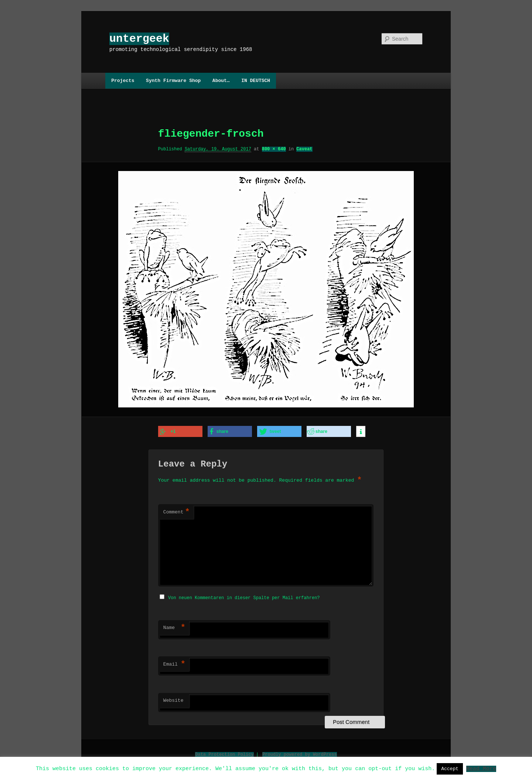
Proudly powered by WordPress (300, 753)
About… (221, 81)
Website (173, 699)
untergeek (139, 39)
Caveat (304, 149)
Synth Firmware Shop (173, 81)
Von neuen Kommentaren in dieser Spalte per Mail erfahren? (244, 596)
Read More (481, 768)
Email (174, 663)
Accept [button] (450, 769)
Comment (177, 512)
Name (174, 626)
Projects (123, 81)
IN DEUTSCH (256, 81)
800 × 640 (274, 149)
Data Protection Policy (224, 753)
